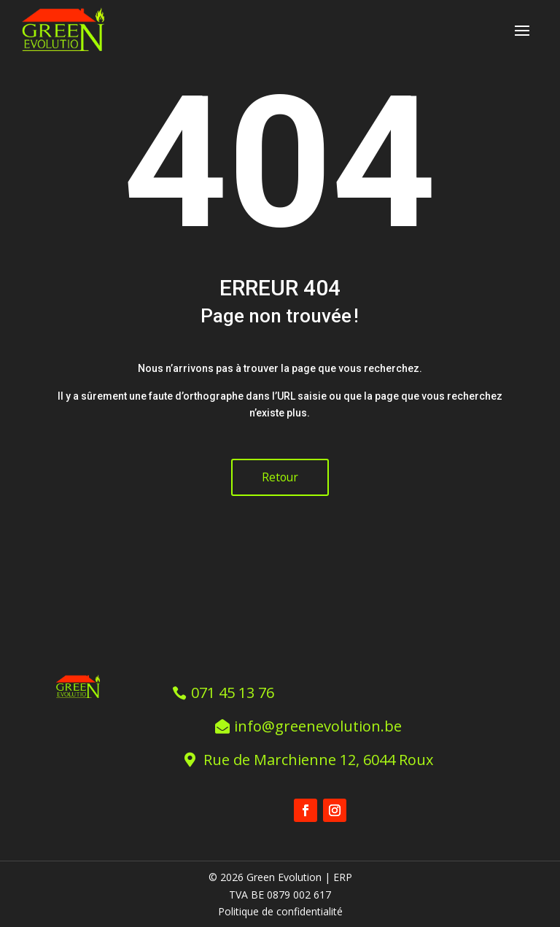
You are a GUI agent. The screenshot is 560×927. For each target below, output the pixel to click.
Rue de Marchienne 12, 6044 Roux (319, 758)
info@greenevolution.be (319, 725)
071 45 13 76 (234, 691)
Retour (280, 477)
